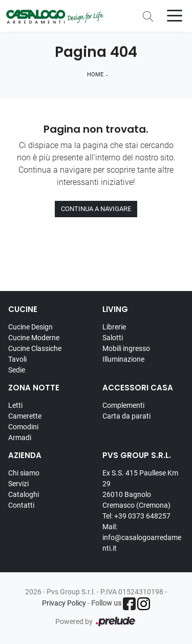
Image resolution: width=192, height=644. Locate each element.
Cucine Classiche (35, 348)
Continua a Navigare (96, 209)
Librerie (114, 327)
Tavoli (17, 359)
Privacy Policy (64, 603)
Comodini (23, 427)
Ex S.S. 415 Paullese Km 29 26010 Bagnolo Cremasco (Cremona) (140, 489)
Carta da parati (126, 416)
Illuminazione (123, 359)
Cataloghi (24, 494)
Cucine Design (30, 327)
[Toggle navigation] (175, 15)
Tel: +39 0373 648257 (136, 516)
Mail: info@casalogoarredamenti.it (142, 537)
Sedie (17, 370)
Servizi (18, 484)
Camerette (25, 416)
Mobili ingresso (126, 348)
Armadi (20, 438)
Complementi (123, 405)
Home (95, 75)
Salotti (113, 338)
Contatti (21, 505)
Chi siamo (24, 473)
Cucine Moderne (34, 338)
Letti (15, 405)
